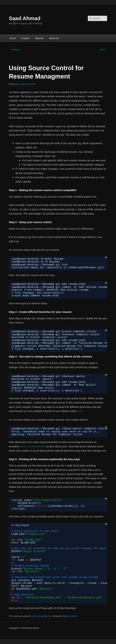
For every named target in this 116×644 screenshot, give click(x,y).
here (80, 411)
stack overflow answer (33, 446)
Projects (25, 38)
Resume (39, 38)
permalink (72, 616)
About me (54, 38)
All (33, 616)
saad (49, 616)
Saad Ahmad (25, 18)
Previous (15, 50)
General (40, 616)
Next (103, 50)
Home (13, 38)
